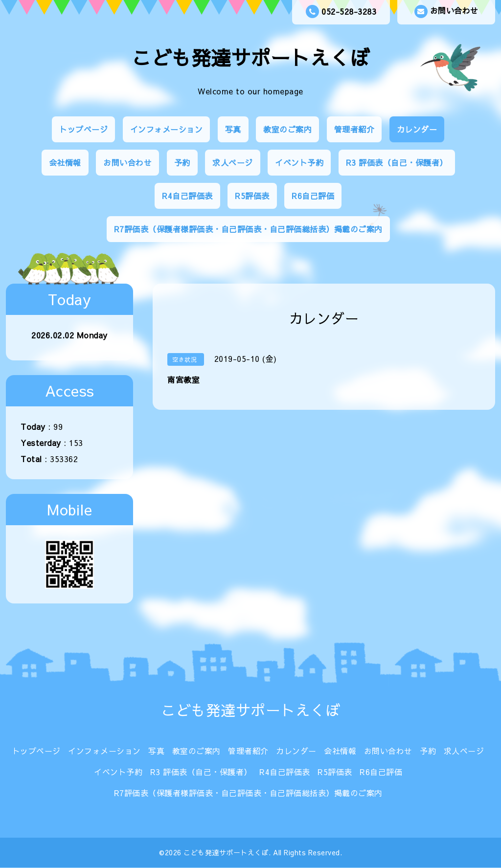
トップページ (83, 129)
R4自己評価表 (187, 196)
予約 (182, 162)
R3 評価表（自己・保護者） (397, 162)
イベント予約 (299, 162)
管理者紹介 (354, 129)
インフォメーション (167, 129)
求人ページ (233, 162)
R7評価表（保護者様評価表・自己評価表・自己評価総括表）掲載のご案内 (248, 229)
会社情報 (65, 162)
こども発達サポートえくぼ (250, 57)
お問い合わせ (446, 11)
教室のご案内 (287, 129)
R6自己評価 (313, 196)
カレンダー (417, 129)
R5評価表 (252, 196)
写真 (233, 129)
